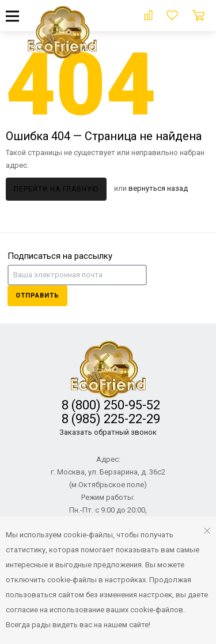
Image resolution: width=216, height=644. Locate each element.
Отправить (37, 295)
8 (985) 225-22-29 (108, 419)
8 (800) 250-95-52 (108, 405)
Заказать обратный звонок (108, 432)
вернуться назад (158, 188)
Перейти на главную (56, 189)
